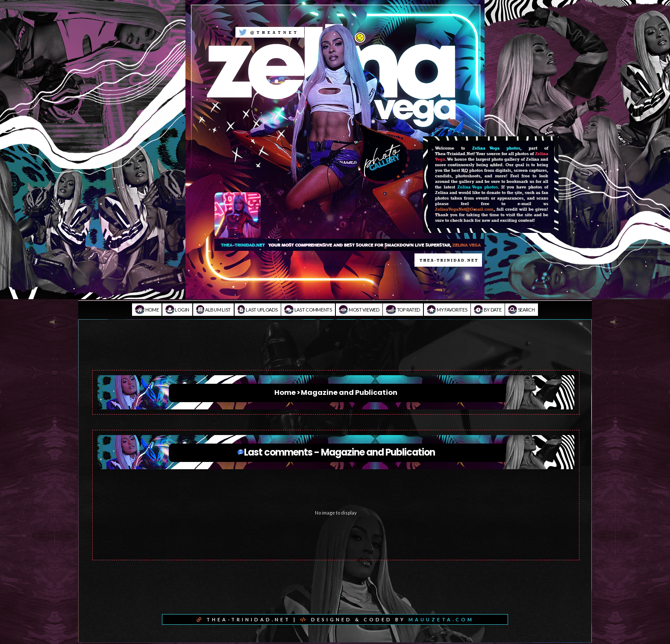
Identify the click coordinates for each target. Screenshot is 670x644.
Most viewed (359, 310)
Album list (213, 310)
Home (147, 310)
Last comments (308, 310)
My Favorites (447, 310)
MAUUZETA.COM (441, 619)
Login (177, 310)
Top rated (403, 310)
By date (488, 310)
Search (522, 310)
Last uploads (258, 310)
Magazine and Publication (349, 393)
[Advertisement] (335, 351)
